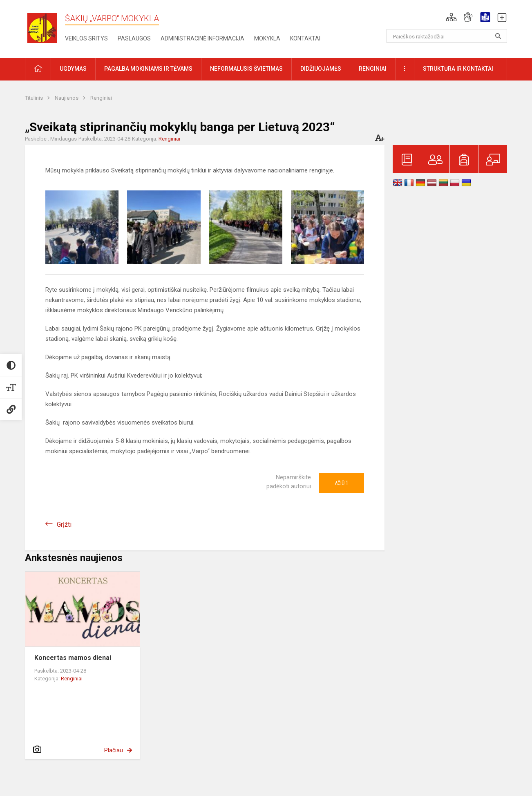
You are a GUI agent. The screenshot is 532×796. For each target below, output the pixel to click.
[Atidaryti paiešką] (498, 36)
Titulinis (35, 98)
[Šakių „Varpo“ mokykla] (45, 28)
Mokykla (267, 38)
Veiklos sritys (86, 38)
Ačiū (342, 483)
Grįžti (64, 524)
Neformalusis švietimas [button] (246, 69)
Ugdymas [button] (73, 69)
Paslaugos (134, 38)
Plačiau (114, 750)
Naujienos (67, 98)
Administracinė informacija (202, 38)
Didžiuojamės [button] (321, 69)
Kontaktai (305, 38)
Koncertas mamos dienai (73, 658)
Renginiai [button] (373, 69)
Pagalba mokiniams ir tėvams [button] (148, 69)
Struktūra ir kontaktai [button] (458, 69)
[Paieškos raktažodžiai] (447, 36)
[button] (451, 17)
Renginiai (101, 98)
